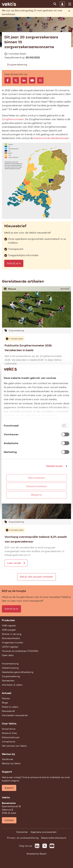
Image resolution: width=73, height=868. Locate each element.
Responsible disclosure (54, 838)
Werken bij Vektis (11, 763)
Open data (8, 655)
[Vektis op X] (45, 846)
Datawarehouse (11, 737)
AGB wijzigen (9, 630)
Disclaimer (22, 832)
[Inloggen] (62, 4)
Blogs (5, 703)
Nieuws (6, 698)
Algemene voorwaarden (44, 832)
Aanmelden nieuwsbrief (15, 715)
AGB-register (9, 626)
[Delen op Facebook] (8, 80)
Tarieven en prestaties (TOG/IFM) (20, 651)
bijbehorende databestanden (51, 138)
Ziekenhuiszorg (10, 668)
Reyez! (43, 854)
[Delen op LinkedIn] (24, 80)
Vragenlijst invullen (13, 643)
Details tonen (54, 466)
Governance (9, 729)
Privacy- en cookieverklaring (23, 838)
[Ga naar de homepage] (9, 4)
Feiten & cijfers (10, 707)
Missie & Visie (9, 733)
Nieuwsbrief (8, 711)
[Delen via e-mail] (32, 80)
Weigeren (37, 495)
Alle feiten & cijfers (12, 685)
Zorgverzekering (11, 676)
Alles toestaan (36, 478)
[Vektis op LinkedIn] (37, 846)
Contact (9, 820)
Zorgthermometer (13, 119)
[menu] (70, 4)
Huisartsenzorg (10, 664)
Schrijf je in (14, 263)
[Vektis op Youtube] (52, 846)
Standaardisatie (11, 638)
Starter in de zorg (12, 634)
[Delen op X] (16, 80)
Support (9, 788)
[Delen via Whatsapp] (40, 80)
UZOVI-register (10, 647)
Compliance (9, 742)
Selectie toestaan (36, 486)
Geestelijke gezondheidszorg (18, 672)
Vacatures (7, 759)
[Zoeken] (55, 4)
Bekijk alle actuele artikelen (36, 577)
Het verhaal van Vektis (14, 746)
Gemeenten (8, 681)
